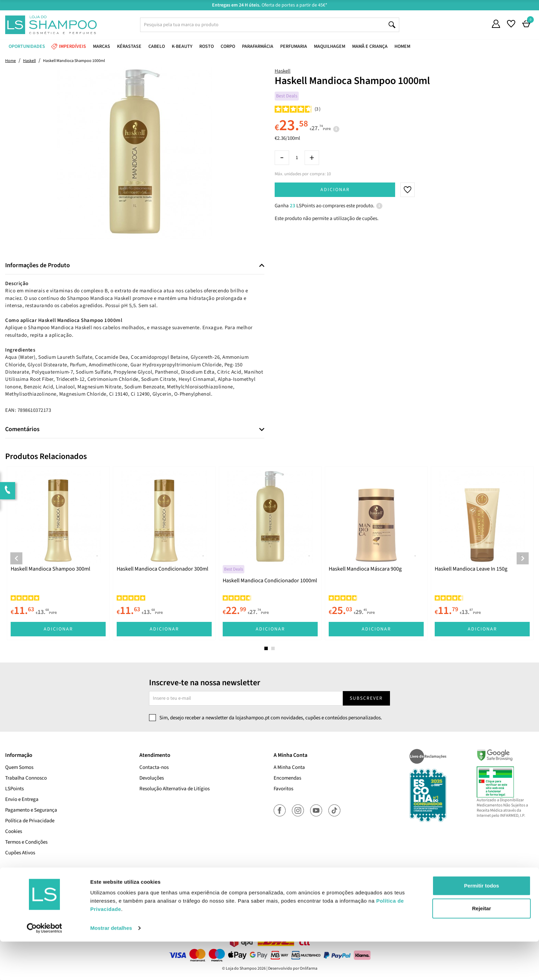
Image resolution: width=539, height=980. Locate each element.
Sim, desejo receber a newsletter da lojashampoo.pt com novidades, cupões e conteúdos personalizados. (271, 718)
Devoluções (152, 778)
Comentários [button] (22, 429)
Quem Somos (19, 767)
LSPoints (14, 789)
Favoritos (283, 789)
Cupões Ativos (20, 853)
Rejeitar (481, 946)
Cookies (14, 831)
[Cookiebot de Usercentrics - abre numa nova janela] (45, 967)
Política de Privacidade (30, 821)
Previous (16, 558)
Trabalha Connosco (26, 778)
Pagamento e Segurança (31, 810)
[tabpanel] (58, 553)
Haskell (283, 71)
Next (523, 558)
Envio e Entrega (22, 799)
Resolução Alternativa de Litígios (175, 789)
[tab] (135, 266)
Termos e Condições (26, 842)
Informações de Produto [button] (38, 265)
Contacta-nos (154, 767)
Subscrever (366, 698)
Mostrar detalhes (111, 966)
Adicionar (335, 190)
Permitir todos (482, 924)
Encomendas (287, 778)
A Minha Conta (289, 767)
